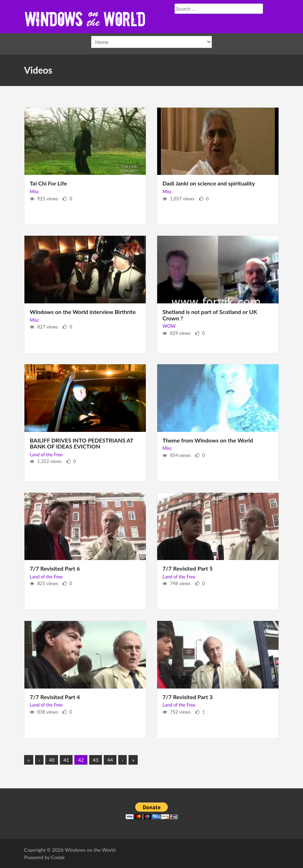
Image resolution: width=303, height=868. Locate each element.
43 (96, 760)
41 (66, 760)
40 (52, 760)
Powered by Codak (44, 857)
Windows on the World (90, 850)
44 (110, 760)
